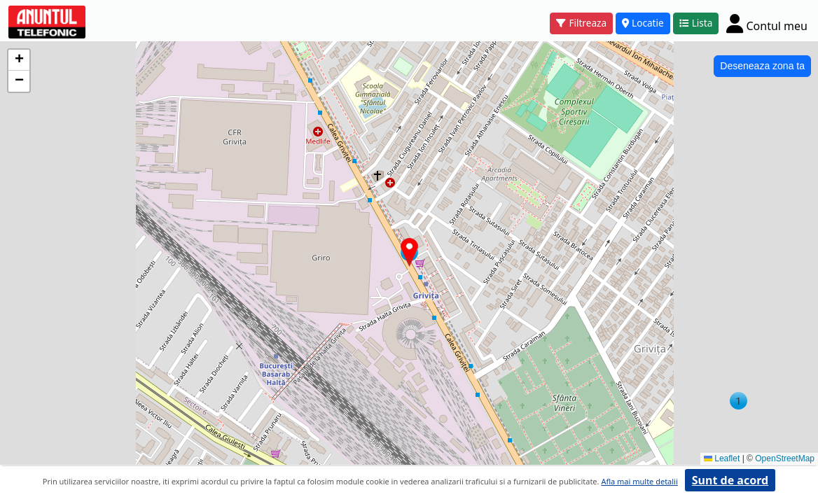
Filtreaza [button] (581, 23)
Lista (696, 23)
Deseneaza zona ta (762, 66)
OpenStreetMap (785, 458)
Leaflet (722, 458)
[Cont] (767, 23)
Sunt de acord (730, 480)
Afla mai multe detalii (639, 481)
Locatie (643, 23)
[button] (739, 401)
